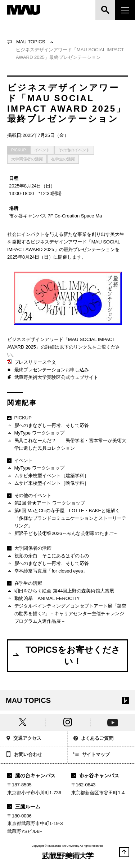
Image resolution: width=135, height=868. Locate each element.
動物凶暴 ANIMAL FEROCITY (44, 599)
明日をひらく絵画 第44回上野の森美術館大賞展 (61, 591)
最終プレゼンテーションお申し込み (48, 370)
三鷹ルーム (24, 807)
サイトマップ (92, 755)
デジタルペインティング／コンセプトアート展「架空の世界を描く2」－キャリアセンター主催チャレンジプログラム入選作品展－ (67, 613)
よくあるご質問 (94, 739)
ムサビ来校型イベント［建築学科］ (48, 476)
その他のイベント (74, 150)
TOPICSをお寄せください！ (66, 655)
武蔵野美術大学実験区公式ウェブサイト (53, 377)
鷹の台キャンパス (31, 776)
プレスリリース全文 (32, 362)
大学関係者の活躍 (27, 159)
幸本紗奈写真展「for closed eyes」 (48, 571)
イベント (42, 150)
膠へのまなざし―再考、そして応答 (48, 426)
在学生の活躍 (63, 159)
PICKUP (19, 150)
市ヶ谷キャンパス (95, 776)
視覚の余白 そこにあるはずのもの (48, 556)
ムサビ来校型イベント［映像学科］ (48, 483)
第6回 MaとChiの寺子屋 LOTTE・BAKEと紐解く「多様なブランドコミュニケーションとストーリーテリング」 (67, 518)
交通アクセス (24, 739)
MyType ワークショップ (36, 433)
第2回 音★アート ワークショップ (46, 503)
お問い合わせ (24, 755)
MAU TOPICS (31, 42)
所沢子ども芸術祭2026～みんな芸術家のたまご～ (63, 534)
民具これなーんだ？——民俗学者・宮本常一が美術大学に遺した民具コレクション (67, 444)
